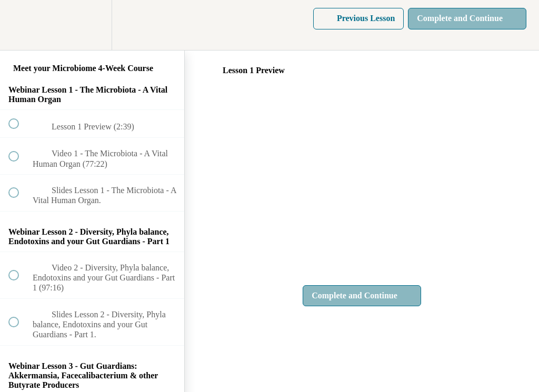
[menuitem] (92, 25)
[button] (19, 25)
